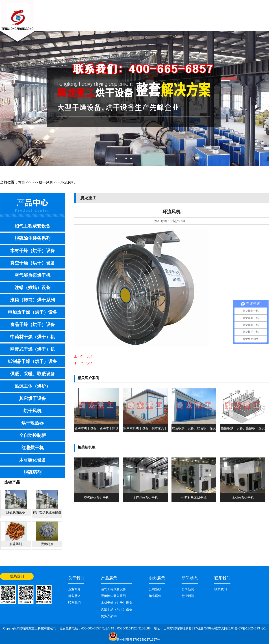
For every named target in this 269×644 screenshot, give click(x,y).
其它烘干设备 (33, 398)
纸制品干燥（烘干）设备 (33, 361)
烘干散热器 (33, 423)
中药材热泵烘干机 (194, 498)
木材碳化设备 (33, 460)
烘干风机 (46, 182)
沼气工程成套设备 (33, 226)
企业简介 (74, 589)
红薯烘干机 (33, 448)
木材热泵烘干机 (243, 498)
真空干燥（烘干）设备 (33, 263)
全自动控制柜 (33, 435)
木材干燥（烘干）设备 (33, 251)
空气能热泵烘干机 (33, 275)
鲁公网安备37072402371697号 (138, 640)
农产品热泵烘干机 (145, 498)
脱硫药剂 (33, 472)
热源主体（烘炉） (33, 386)
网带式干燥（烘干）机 (33, 349)
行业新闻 (188, 596)
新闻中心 (105, 19)
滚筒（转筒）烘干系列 (33, 300)
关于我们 (83, 19)
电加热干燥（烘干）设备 (33, 312)
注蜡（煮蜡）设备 (33, 288)
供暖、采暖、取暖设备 (33, 374)
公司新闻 (188, 589)
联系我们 (217, 19)
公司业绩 (195, 19)
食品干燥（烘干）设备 (33, 324)
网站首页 (263, 4)
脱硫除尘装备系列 (33, 238)
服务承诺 (74, 596)
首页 (22, 182)
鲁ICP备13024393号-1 (250, 628)
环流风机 (68, 182)
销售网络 (173, 19)
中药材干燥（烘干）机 (33, 337)
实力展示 (157, 578)
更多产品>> (109, 616)
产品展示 (128, 19)
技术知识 (150, 19)
